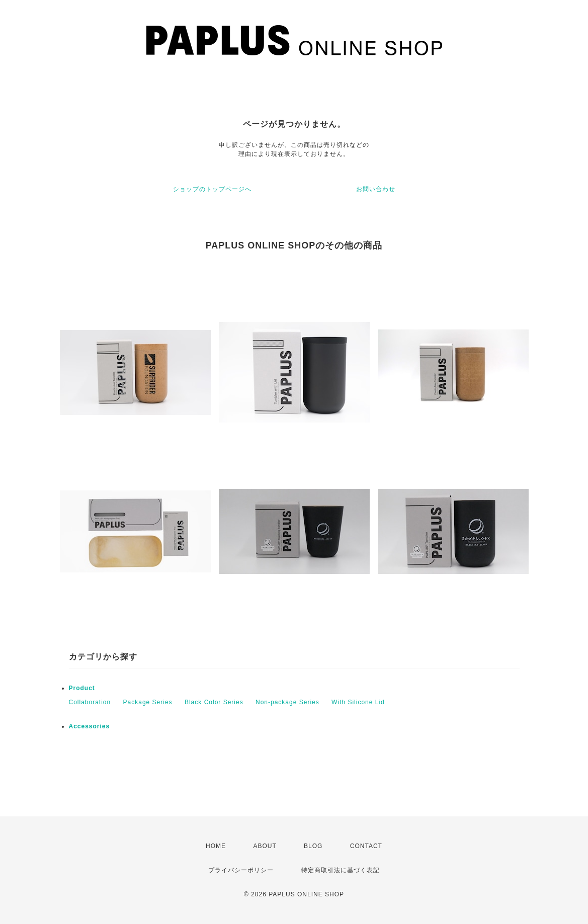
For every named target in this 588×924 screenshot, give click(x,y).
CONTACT (366, 846)
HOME (216, 846)
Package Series (148, 702)
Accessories (90, 726)
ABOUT (265, 846)
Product (82, 688)
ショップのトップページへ (212, 189)
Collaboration (90, 702)
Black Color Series (214, 702)
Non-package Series (287, 702)
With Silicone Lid (358, 702)
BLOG (313, 846)
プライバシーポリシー (241, 870)
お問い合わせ (376, 189)
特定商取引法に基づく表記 (341, 870)
